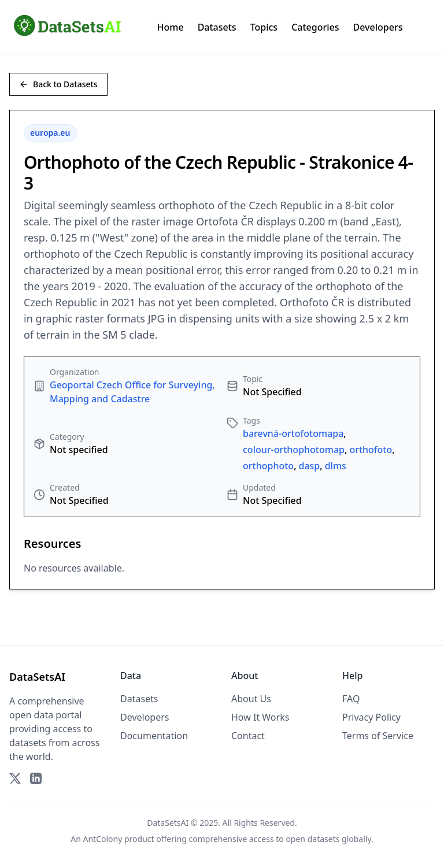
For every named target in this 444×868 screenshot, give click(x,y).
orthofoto (371, 450)
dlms (336, 466)
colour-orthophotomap (294, 450)
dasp (310, 466)
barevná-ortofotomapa (293, 433)
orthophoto (268, 466)
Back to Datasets (58, 84)
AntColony (103, 839)
